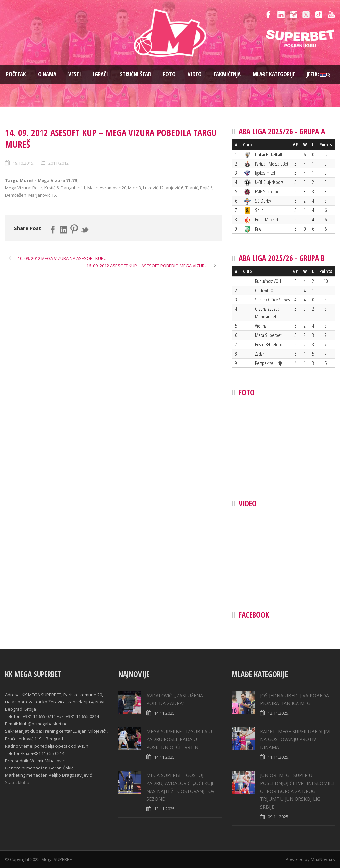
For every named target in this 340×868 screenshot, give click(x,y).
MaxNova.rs (323, 859)
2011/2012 (59, 163)
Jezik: (317, 74)
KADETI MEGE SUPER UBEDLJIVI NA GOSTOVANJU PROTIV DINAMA (295, 739)
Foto (169, 74)
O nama (47, 74)
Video (195, 74)
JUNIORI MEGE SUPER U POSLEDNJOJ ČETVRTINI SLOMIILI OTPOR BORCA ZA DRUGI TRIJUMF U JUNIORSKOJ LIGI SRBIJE (297, 791)
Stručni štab (135, 74)
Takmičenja (227, 74)
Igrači (100, 74)
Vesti (75, 74)
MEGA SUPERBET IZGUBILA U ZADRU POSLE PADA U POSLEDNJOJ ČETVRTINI (179, 739)
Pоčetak (16, 74)
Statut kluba (17, 782)
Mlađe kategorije (274, 74)
